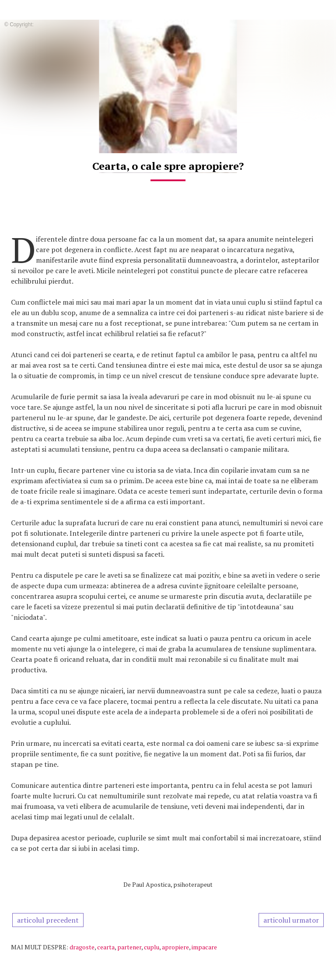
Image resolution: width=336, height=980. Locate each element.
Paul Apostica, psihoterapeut (172, 884)
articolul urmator (291, 920)
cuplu (152, 947)
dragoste (82, 947)
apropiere (175, 947)
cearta (106, 947)
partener (129, 947)
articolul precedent (48, 920)
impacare (204, 947)
